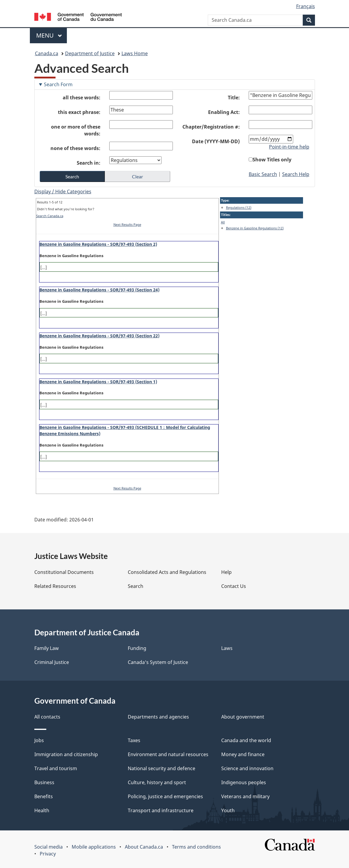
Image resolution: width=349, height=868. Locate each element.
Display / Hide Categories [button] (63, 191)
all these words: (82, 98)
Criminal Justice (52, 662)
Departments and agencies (158, 717)
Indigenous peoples (244, 782)
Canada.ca (47, 53)
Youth (228, 810)
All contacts (47, 717)
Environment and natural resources (168, 754)
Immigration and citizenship (66, 754)
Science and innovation (247, 768)
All (223, 222)
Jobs (39, 740)
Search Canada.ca (50, 216)
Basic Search (263, 174)
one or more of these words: (76, 130)
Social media (49, 847)
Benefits (44, 796)
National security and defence (162, 768)
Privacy (48, 854)
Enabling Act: (224, 112)
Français (306, 6)
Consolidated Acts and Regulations (167, 572)
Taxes (134, 740)
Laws (227, 648)
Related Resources (55, 586)
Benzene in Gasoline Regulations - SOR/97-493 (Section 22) (99, 336)
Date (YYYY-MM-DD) (216, 141)
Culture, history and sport (157, 782)
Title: (234, 98)
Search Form (58, 84)
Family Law (47, 648)
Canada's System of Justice (158, 662)
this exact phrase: (79, 112)
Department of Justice (90, 53)
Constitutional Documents (64, 572)
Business (44, 782)
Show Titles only (272, 160)
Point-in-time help (289, 147)
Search (136, 586)
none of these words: (75, 148)
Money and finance (243, 754)
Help (226, 572)
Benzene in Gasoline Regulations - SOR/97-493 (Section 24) (99, 290)
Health (42, 810)
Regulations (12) (239, 207)
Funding (137, 648)
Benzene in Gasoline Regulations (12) (255, 228)
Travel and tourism (56, 768)
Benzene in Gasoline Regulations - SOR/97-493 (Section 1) (98, 382)
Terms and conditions (196, 847)
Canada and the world (246, 740)
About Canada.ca (144, 847)
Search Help (296, 174)
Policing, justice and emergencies (165, 796)
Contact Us (234, 586)
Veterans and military (245, 796)
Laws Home (135, 53)
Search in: (89, 163)
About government (243, 717)
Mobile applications (94, 847)
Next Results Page (127, 224)
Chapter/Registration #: (211, 127)
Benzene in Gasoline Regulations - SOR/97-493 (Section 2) (98, 244)
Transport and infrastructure (161, 810)
